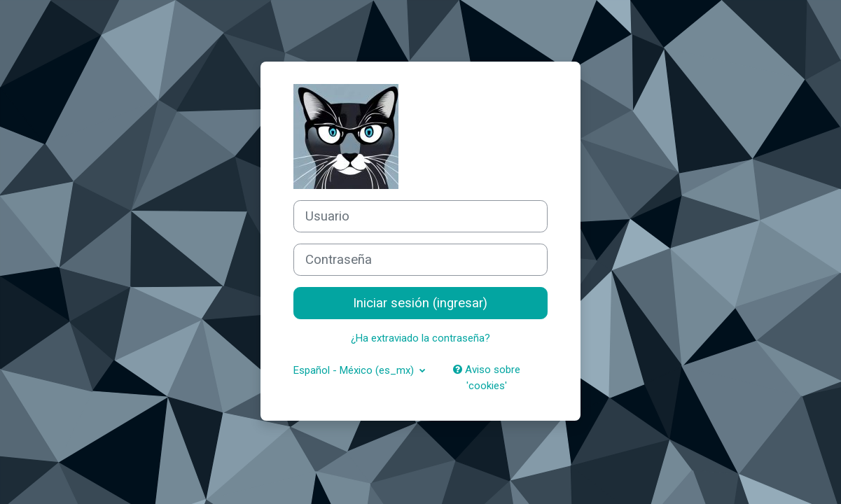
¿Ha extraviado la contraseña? (420, 338)
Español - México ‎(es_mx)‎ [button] (355, 370)
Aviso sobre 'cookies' (487, 378)
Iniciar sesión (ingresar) (420, 303)
